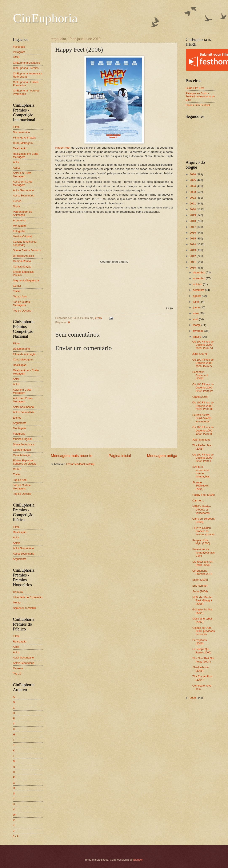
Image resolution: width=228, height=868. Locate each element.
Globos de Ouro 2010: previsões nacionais (204, 631)
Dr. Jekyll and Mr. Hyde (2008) (203, 563)
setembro (199, 290)
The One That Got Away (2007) (203, 660)
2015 (193, 238)
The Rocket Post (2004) (202, 678)
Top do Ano (20, 296)
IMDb (16, 57)
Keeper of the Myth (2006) (201, 542)
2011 (193, 262)
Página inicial (120, 456)
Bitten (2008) (200, 580)
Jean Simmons (201, 440)
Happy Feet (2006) (204, 495)
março (197, 325)
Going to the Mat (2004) (202, 611)
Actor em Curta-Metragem (23, 175)
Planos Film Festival (198, 105)
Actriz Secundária (24, 196)
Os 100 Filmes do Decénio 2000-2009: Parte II (203, 430)
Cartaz (17, 286)
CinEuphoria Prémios (26, 68)
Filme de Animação (25, 138)
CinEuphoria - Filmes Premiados (26, 84)
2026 (193, 174)
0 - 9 (16, 836)
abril (196, 319)
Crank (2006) (200, 397)
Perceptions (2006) (200, 642)
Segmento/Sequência (26, 280)
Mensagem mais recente (72, 456)
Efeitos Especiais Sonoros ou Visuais (25, 462)
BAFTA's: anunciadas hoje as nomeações (201, 472)
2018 (193, 221)
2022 (193, 198)
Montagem (19, 226)
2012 (193, 256)
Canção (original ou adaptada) (25, 243)
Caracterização (22, 267)
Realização (20, 148)
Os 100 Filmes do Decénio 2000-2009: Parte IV (203, 388)
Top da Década (22, 311)
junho (197, 307)
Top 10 (17, 674)
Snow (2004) (200, 591)
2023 (193, 192)
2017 (193, 227)
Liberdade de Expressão (28, 597)
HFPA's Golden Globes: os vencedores (202, 510)
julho (196, 302)
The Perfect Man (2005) (202, 447)
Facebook (19, 47)
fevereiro (199, 331)
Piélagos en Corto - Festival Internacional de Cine (200, 97)
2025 (193, 180)
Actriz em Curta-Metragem (23, 183)
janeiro (197, 337)
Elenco (17, 201)
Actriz (16, 168)
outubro (198, 284)
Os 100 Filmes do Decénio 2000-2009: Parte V (203, 363)
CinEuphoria (45, 18)
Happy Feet (63, 148)
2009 (193, 698)
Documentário (21, 132)
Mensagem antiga (162, 456)
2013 (193, 250)
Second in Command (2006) (200, 375)
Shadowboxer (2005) (201, 669)
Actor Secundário (23, 190)
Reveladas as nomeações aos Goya (204, 552)
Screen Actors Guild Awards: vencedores (202, 418)
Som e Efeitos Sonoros (27, 250)
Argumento (20, 220)
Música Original (22, 236)
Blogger (138, 860)
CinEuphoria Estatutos (27, 63)
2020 (193, 209)
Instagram (19, 52)
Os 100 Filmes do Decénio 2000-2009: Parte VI (203, 345)
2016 (193, 233)
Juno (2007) (200, 354)
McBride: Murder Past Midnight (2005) (202, 601)
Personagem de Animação (23, 213)
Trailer (17, 291)
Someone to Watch (25, 608)
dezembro (199, 272)
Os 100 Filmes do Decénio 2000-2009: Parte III (203, 406)
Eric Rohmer (200, 586)
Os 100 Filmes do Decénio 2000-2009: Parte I (203, 458)
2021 (193, 204)
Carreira (18, 592)
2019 (193, 215)
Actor (16, 162)
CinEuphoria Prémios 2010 (202, 572)
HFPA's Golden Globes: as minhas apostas (203, 531)
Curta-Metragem (23, 143)
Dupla (17, 206)
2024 (193, 186)
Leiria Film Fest (195, 88)
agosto (197, 296)
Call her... (198, 501)
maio (196, 313)
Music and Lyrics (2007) (202, 620)
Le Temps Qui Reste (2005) (202, 651)
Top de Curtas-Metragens (22, 304)
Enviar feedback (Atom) (80, 464)
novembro (199, 278)
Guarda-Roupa (22, 261)
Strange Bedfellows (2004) (201, 486)
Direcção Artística (24, 256)
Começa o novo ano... (202, 687)
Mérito (17, 603)
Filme (16, 127)
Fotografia (19, 231)
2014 (193, 244)
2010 (193, 268)
